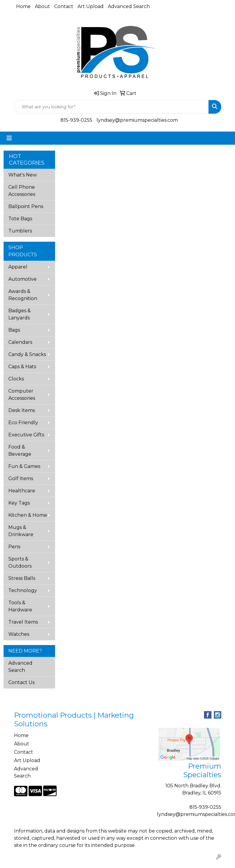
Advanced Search (129, 6)
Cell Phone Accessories (22, 191)
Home (23, 6)
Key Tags (19, 503)
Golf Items (21, 479)
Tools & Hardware (20, 606)
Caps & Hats (22, 367)
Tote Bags (20, 219)
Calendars (20, 342)
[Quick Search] (111, 107)
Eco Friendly (23, 423)
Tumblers (20, 231)
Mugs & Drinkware (21, 531)
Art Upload (91, 6)
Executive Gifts (26, 435)
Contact (64, 6)
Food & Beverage (20, 451)
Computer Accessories (22, 395)
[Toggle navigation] (9, 138)
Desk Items (22, 410)
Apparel (18, 267)
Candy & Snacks (27, 354)
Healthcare (22, 491)
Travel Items (23, 622)
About (42, 6)
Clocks (16, 379)
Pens (14, 547)
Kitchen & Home (28, 515)
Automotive (22, 279)
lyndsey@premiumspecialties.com (137, 120)
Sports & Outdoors (20, 562)
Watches (19, 634)
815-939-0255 (76, 120)
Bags (14, 330)
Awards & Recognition (23, 295)
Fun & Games (24, 466)
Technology (23, 590)
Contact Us (21, 682)
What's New (23, 175)
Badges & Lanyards (20, 314)
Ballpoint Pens (26, 206)
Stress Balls (22, 578)
